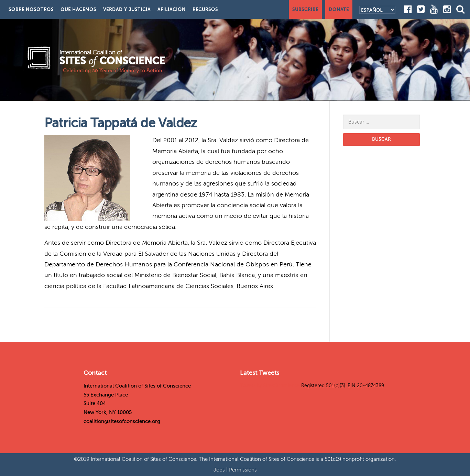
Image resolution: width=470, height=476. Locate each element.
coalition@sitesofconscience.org (122, 421)
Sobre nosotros (31, 9)
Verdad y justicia (127, 9)
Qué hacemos (78, 9)
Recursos (205, 9)
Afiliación (172, 9)
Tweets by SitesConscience (270, 386)
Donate (339, 9)
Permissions (243, 470)
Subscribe (305, 9)
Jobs (220, 470)
